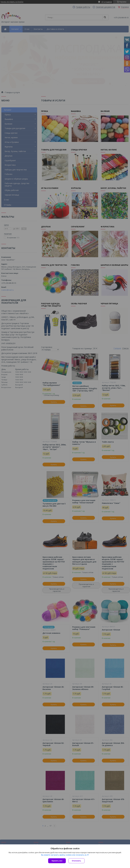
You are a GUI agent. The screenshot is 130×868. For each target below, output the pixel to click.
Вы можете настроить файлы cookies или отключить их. (64, 853)
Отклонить (74, 861)
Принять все (57, 861)
